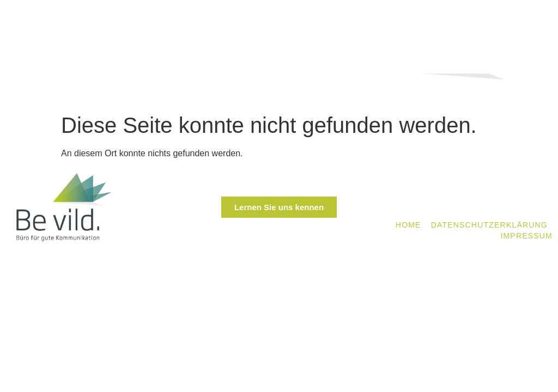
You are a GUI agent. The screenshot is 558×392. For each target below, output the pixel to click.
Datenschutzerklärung (489, 225)
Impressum (526, 236)
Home (408, 225)
